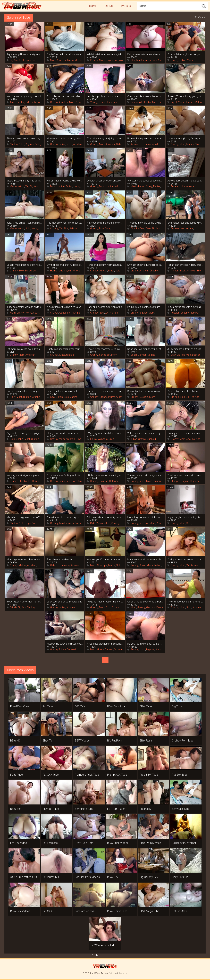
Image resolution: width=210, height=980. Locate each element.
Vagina (151, 355)
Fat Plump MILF (52, 877)
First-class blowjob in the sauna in (105, 644)
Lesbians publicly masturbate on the (105, 96)
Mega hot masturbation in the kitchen (105, 602)
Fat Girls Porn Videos (87, 877)
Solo (120, 60)
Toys (28, 523)
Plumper (189, 102)
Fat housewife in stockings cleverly (105, 223)
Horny (77, 186)
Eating (38, 144)
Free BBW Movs (20, 706)
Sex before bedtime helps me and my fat (65, 54)
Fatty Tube (16, 775)
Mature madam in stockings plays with (145, 560)
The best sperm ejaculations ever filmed (185, 475)
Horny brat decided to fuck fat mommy (65, 433)
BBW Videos (82, 741)
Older (119, 144)
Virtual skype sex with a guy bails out (185, 307)
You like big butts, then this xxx (184, 391)
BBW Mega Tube (149, 911)
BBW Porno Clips (117, 911)
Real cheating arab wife (59, 560)
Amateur (62, 60)
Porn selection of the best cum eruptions (145, 307)
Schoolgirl (136, 102)
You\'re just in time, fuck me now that (25, 602)
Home (93, 6)
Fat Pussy (145, 809)
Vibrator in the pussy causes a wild (145, 181)
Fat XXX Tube (51, 775)
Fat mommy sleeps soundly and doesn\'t (25, 349)
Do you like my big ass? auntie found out (145, 644)
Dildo (22, 144)
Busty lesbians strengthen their (63, 349)
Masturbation (144, 60)
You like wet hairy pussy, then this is (25, 96)
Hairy (23, 102)
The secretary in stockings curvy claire (145, 475)
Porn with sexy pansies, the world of (145, 139)
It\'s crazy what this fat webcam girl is (105, 433)
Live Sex (125, 6)
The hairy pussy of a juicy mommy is (105, 139)
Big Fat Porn (115, 741)
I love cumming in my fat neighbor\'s (185, 139)
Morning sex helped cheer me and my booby (25, 560)
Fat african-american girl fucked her (185, 265)
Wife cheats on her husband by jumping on (145, 433)
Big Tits (190, 397)
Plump (112, 397)
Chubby (147, 102)
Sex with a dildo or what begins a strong (65, 517)
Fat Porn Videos (84, 911)
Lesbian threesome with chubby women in (105, 181)
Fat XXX (47, 911)
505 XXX (80, 706)
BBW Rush (146, 741)
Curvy (78, 523)
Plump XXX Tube (117, 775)
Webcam (103, 439)
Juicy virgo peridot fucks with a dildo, (25, 223)
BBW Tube (146, 706)
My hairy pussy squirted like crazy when (145, 265)
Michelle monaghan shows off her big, (25, 517)
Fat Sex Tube (180, 775)
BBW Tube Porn (84, 843)
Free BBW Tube (149, 775)
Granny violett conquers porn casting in (185, 433)
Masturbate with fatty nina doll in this (25, 181)
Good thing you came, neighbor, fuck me (145, 602)
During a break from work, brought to (185, 560)
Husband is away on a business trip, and (65, 644)
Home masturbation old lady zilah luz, (25, 391)
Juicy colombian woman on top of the (25, 307)
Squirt (174, 102)
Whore (76, 271)
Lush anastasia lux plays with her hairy (65, 391)
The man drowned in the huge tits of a (65, 223)
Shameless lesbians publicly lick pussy (185, 223)
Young (94, 102)
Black (111, 271)
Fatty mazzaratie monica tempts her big (145, 54)
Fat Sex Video (19, 843)
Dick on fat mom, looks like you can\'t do (185, 54)
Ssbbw (73, 228)
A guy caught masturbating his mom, (185, 517)
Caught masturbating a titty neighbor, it (25, 265)
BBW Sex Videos (20, 911)
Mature (78, 60)
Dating (108, 6)
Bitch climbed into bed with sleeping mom (65, 96)
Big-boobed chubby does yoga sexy (25, 433)
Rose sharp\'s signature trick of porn (145, 349)
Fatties (157, 186)
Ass (160, 60)
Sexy (79, 102)
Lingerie (185, 481)
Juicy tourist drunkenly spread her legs (65, 602)
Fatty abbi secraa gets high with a (105, 307)
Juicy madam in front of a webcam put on (185, 349)
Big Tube (177, 706)
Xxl (156, 144)
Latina (70, 60)
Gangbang (65, 313)
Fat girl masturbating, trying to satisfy (65, 181)
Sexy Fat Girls (180, 877)
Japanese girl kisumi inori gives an (25, 54)
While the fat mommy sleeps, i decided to (105, 54)
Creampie (102, 565)
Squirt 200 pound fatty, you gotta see (185, 96)
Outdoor (114, 481)
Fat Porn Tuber (116, 809)
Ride (93, 523)
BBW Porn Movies (150, 843)
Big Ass (14, 60)
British (69, 186)
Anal (21, 60)
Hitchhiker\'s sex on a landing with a (105, 475)
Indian (183, 60)
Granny (94, 60)
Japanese (30, 60)
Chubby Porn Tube (183, 741)
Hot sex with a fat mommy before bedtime (65, 139)
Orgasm (194, 481)
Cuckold (175, 228)
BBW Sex (16, 809)
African (103, 271)
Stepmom (111, 60)
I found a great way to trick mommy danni (145, 517)
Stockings (30, 271)
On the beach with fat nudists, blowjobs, (65, 265)
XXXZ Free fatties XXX (24, 877)
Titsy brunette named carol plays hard (25, 139)
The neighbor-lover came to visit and (185, 602)
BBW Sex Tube (181, 809)
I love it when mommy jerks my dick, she (105, 349)
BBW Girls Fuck (116, 706)
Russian (175, 313)
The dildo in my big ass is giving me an (145, 223)
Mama (112, 565)
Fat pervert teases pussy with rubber (105, 391)
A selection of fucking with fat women (65, 307)
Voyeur (68, 271)
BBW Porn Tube (84, 809)
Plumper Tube (51, 809)
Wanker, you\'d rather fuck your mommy (105, 560)
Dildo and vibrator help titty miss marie (105, 517)
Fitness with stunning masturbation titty (105, 265)
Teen (148, 228)
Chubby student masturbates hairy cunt (145, 96)
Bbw (133, 60)
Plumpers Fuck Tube (87, 775)
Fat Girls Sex (179, 911)
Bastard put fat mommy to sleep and (145, 391)
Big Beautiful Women (184, 843)
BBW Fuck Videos (118, 843)
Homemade (112, 102)
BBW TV (47, 741)
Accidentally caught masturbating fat (185, 181)
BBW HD (15, 741)
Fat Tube (48, 706)
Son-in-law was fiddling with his (64, 475)
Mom (53, 60)
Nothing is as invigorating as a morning (25, 475)
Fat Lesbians (50, 843)
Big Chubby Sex (149, 877)
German (142, 355)
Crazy (149, 186)
